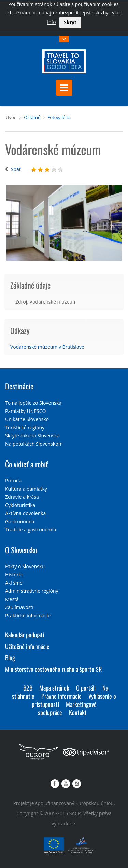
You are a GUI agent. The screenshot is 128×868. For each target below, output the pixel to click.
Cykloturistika (20, 505)
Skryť (70, 22)
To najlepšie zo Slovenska (33, 403)
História (14, 575)
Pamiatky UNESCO (25, 411)
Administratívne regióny (32, 591)
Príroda (13, 480)
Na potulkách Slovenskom (34, 444)
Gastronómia (20, 521)
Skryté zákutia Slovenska (32, 436)
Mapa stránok (54, 688)
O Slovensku (21, 550)
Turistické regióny (25, 427)
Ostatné (32, 117)
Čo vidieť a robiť (27, 464)
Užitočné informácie (27, 646)
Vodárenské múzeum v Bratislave (47, 347)
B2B (28, 688)
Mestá (12, 599)
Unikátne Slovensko (27, 419)
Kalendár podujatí (25, 635)
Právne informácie (61, 696)
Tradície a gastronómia (31, 530)
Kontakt (78, 712)
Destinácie (19, 386)
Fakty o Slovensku (25, 566)
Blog (10, 657)
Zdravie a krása (22, 497)
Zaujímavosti (19, 607)
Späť (16, 169)
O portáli (86, 688)
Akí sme (14, 583)
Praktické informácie (28, 615)
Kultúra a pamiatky (26, 489)
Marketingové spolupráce (67, 708)
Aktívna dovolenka (25, 513)
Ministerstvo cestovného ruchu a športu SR (53, 669)
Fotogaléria (59, 117)
